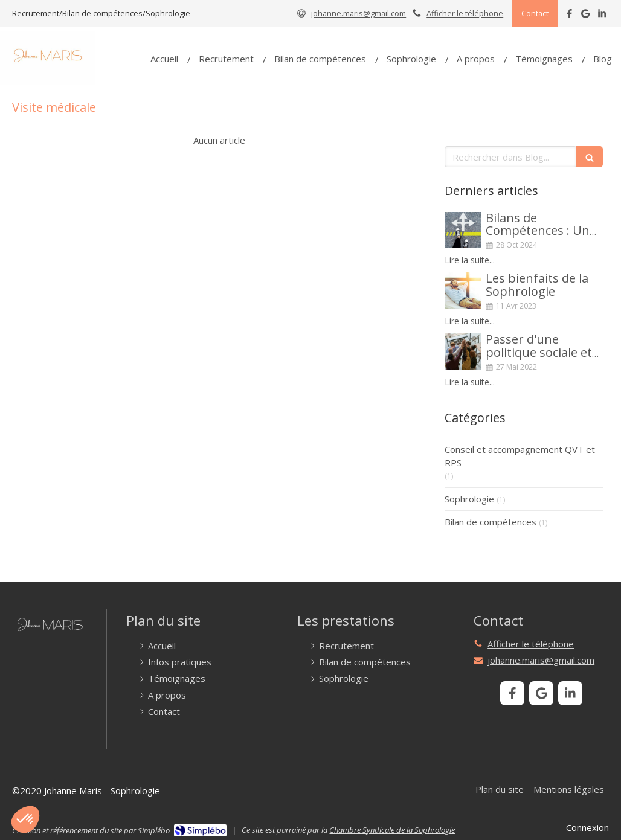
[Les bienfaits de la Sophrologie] (463, 290)
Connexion (587, 827)
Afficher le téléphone (465, 13)
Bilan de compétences (491, 522)
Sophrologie (469, 499)
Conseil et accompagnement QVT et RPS (520, 456)
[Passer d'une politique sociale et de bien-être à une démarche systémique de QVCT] (463, 351)
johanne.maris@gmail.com (541, 660)
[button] (25, 819)
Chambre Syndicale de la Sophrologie (392, 830)
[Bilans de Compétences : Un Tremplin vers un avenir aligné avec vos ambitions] (463, 230)
